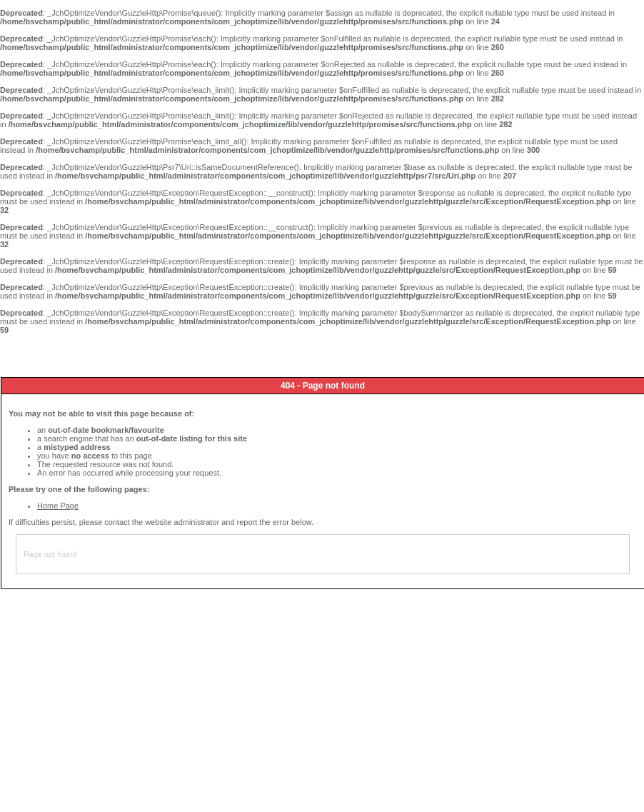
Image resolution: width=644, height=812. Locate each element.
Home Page (58, 506)
